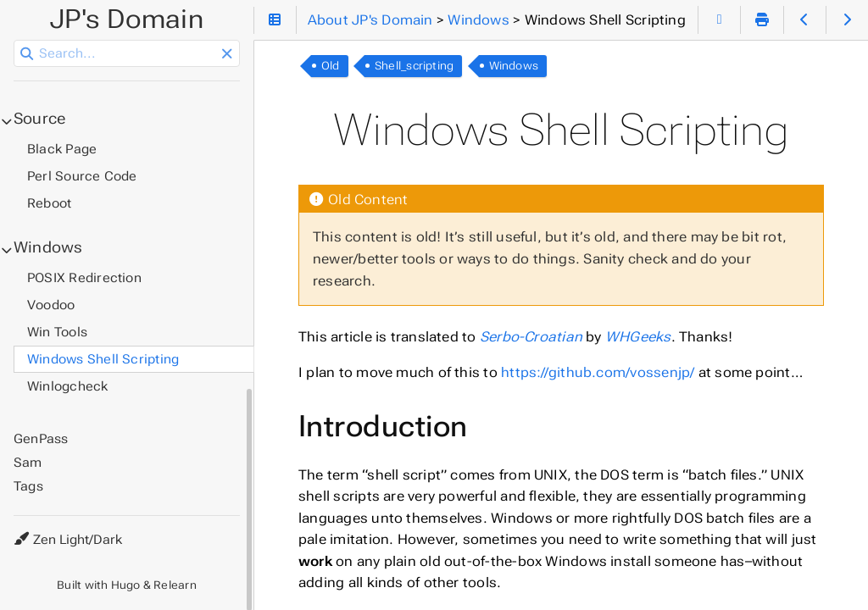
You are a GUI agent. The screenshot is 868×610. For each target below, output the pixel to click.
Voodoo (51, 305)
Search (15, 40)
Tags (28, 486)
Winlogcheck (68, 386)
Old (331, 66)
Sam (28, 463)
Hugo (126, 585)
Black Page (62, 149)
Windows (514, 66)
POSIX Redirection (84, 278)
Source (39, 119)
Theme (33, 529)
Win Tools (57, 332)
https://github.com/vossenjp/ (598, 372)
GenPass (41, 439)
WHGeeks (638, 337)
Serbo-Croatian (531, 337)
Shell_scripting (414, 66)
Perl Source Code (82, 176)
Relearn (175, 585)
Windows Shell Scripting (103, 359)
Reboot (49, 203)
